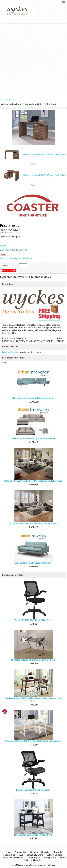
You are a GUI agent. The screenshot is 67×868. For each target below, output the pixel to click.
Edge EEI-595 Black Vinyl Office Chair (33, 790)
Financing (46, 852)
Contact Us (10, 855)
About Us (37, 860)
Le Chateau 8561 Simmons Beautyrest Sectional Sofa (33, 524)
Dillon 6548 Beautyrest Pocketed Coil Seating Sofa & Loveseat (33, 481)
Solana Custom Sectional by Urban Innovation (33, 439)
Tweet (3, 246)
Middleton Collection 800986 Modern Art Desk (33, 660)
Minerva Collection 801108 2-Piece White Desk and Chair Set (33, 741)
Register (14, 352)
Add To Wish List (25, 258)
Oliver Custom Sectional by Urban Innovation (33, 398)
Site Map (34, 852)
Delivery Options (54, 855)
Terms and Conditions (13, 858)
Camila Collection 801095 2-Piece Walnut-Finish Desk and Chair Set (34, 700)
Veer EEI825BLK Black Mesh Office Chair (33, 620)
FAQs (21, 855)
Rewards (58, 852)
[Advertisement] (33, 59)
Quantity (5, 265)
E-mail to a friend (8, 258)
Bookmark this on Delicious (14, 250)
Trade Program (33, 858)
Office (9, 100)
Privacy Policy (50, 858)
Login (5, 352)
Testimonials (20, 852)
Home (4, 100)
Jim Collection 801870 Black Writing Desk (33, 835)
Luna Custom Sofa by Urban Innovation (33, 563)
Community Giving (35, 855)
